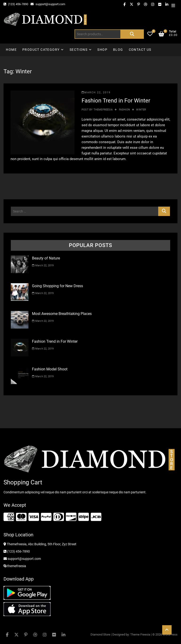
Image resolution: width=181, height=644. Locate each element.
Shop (102, 50)
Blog (118, 50)
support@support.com (48, 4)
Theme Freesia (140, 634)
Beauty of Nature (46, 258)
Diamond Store (100, 634)
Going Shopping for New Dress (57, 286)
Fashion (124, 110)
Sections (79, 50)
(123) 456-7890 (16, 4)
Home (11, 50)
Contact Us (140, 50)
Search (132, 34)
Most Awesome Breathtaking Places (62, 314)
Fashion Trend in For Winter (116, 101)
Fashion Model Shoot (50, 369)
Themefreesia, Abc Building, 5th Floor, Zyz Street (40, 544)
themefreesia (103, 110)
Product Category (41, 50)
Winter (141, 110)
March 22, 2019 (96, 92)
